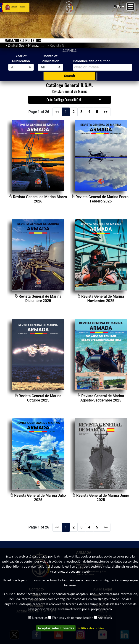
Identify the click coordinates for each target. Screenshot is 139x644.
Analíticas (105, 618)
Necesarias (40, 618)
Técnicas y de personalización (73, 618)
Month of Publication (50, 59)
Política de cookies (91, 628)
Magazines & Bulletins (45, 45)
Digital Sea (16, 45)
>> (106, 112)
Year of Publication (21, 59)
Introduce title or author (91, 61)
